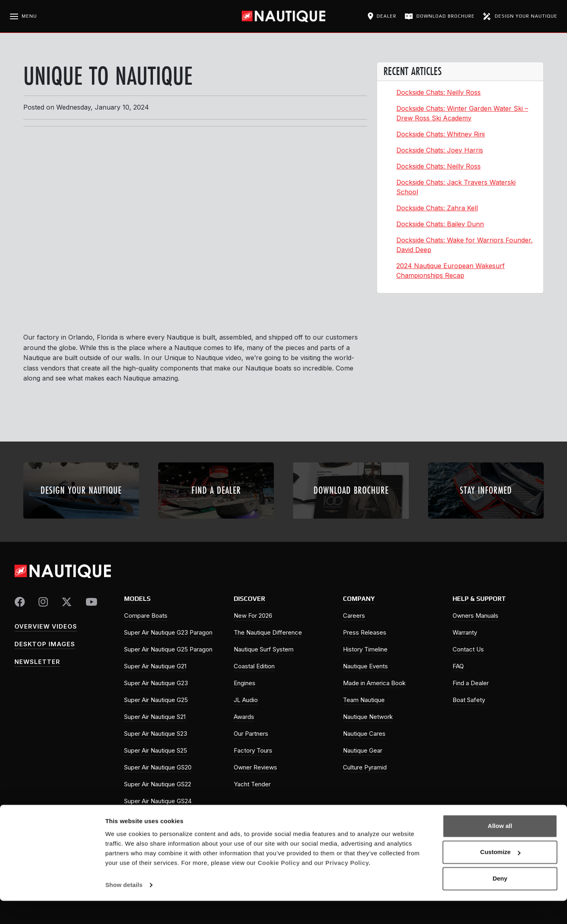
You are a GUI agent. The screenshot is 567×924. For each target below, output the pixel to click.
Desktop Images (45, 644)
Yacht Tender (252, 784)
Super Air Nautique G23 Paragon (168, 632)
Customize (500, 875)
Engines (245, 683)
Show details (124, 908)
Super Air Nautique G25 (156, 700)
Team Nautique (364, 700)
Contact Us (468, 649)
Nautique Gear (363, 750)
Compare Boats (146, 616)
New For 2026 (253, 616)
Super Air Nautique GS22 (158, 784)
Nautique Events (365, 666)
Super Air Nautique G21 (155, 666)
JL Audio (246, 700)
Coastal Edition (254, 666)
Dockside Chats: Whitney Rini (441, 134)
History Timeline (365, 649)
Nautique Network (368, 717)
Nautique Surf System (264, 649)
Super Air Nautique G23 (156, 683)
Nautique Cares (364, 734)
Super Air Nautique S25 (156, 750)
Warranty (465, 632)
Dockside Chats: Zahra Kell (437, 208)
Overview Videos (46, 626)
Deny (500, 902)
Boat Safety (469, 700)
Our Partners (251, 734)
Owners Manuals (475, 616)
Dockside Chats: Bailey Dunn (440, 224)
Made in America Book (374, 683)
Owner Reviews (255, 767)
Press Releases (365, 632)
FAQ (458, 666)
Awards (244, 717)
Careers (354, 616)
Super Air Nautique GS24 (158, 801)
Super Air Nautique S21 (155, 717)
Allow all (500, 849)
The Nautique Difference (268, 632)
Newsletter (37, 662)
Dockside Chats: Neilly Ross (439, 92)
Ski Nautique (141, 818)
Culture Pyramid (365, 767)
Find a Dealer (471, 683)
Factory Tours (253, 750)
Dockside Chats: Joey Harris (440, 150)
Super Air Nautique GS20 (158, 767)
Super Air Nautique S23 (156, 734)
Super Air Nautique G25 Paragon (168, 649)
